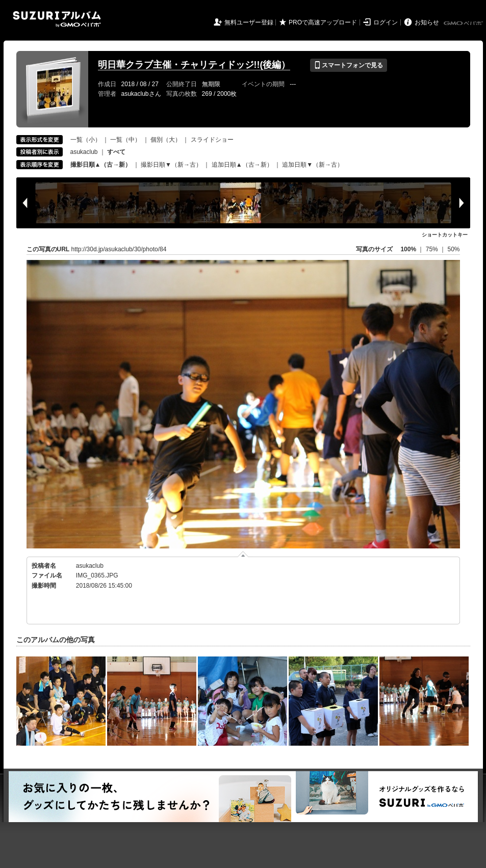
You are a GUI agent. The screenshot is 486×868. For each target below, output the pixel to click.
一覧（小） (86, 140)
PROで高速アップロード (323, 22)
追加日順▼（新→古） (313, 165)
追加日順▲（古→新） (242, 165)
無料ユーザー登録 (249, 22)
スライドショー (212, 140)
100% (408, 249)
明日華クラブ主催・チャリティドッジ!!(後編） (194, 65)
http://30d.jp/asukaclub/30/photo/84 (119, 249)
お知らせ (427, 22)
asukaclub (84, 152)
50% (453, 249)
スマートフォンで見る (349, 65)
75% (433, 249)
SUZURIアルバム (57, 19)
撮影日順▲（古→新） (101, 165)
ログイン (386, 22)
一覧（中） (125, 140)
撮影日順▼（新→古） (171, 165)
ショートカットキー (445, 235)
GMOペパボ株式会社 (464, 23)
